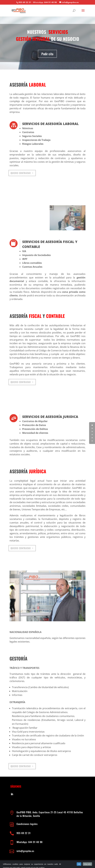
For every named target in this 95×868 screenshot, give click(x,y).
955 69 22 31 (25, 2)
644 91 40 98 (51, 2)
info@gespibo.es (25, 851)
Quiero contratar (21, 173)
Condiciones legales (27, 824)
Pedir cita (48, 54)
